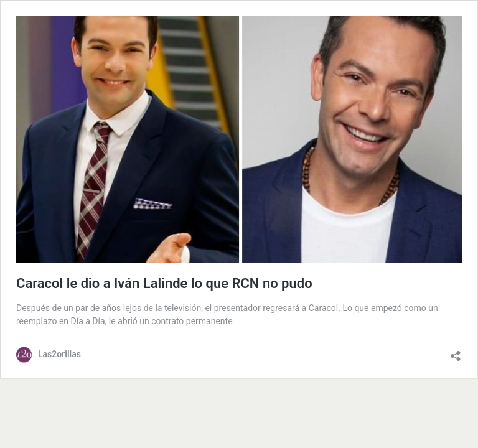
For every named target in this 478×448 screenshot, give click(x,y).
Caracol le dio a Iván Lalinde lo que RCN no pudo (164, 283)
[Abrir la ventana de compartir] (456, 353)
